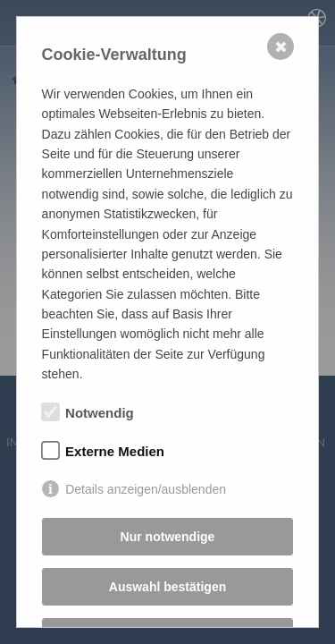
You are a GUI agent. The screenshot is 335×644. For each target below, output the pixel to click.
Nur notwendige (168, 537)
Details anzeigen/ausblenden (146, 489)
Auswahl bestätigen (167, 587)
